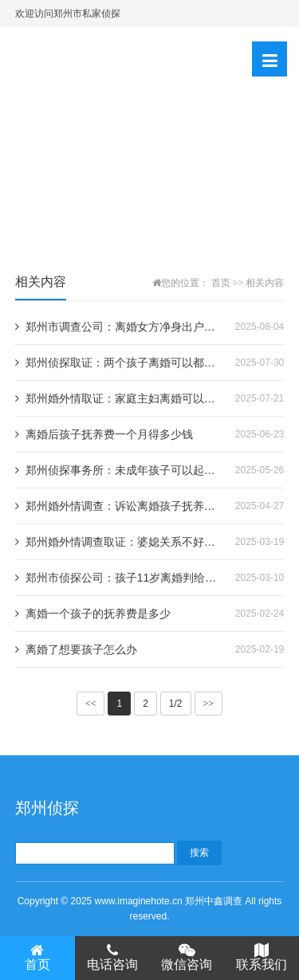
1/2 (176, 704)
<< (91, 704)
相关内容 (265, 283)
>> (209, 704)
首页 (221, 283)
